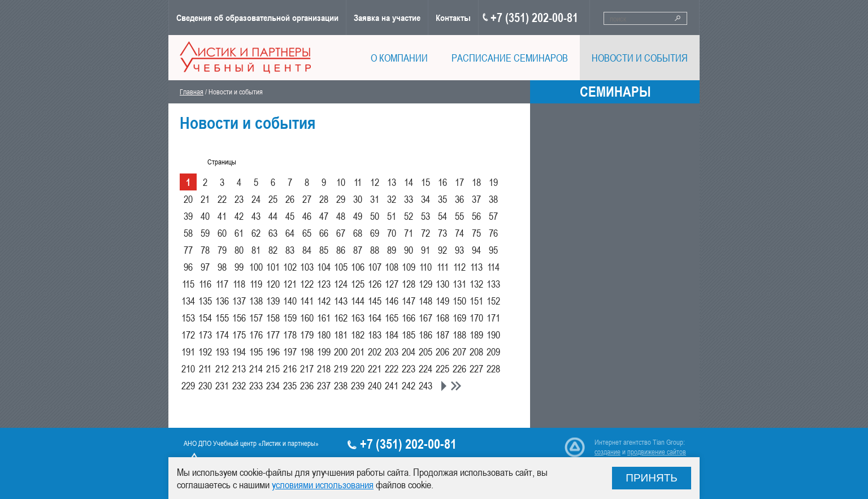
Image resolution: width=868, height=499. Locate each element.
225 (442, 368)
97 (205, 267)
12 (375, 182)
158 (273, 318)
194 (239, 352)
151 (476, 301)
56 (476, 216)
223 (409, 368)
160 (307, 318)
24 (256, 199)
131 (459, 284)
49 (358, 216)
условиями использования (323, 484)
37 (476, 199)
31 (375, 199)
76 (493, 233)
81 (256, 250)
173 (205, 335)
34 (426, 199)
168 (442, 318)
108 (392, 267)
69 (375, 233)
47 (324, 216)
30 (358, 199)
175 (239, 335)
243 (426, 385)
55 (459, 216)
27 (307, 199)
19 (493, 182)
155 (222, 318)
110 (426, 267)
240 (375, 385)
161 (324, 318)
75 (476, 233)
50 (375, 216)
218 (324, 368)
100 (256, 267)
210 (188, 368)
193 (222, 352)
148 (426, 301)
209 (493, 352)
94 (476, 250)
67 (341, 233)
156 (239, 318)
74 (459, 233)
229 (188, 385)
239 (358, 385)
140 (290, 301)
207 (459, 352)
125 (358, 284)
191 (188, 352)
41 (222, 216)
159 (290, 318)
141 (307, 301)
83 (290, 250)
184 (392, 335)
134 (188, 301)
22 (222, 199)
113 (476, 267)
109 (409, 267)
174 (222, 335)
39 (188, 216)
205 (426, 352)
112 (459, 267)
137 (239, 301)
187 (442, 335)
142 (324, 301)
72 (426, 233)
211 (205, 368)
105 (341, 267)
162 (341, 318)
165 (392, 318)
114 (493, 267)
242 (409, 385)
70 (392, 233)
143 (341, 301)
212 (222, 368)
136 (222, 301)
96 (188, 267)
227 (476, 368)
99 (239, 267)
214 (256, 368)
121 (290, 284)
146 (392, 301)
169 (459, 318)
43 (256, 216)
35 (442, 199)
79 (222, 250)
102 (290, 267)
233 (256, 385)
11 (358, 182)
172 (188, 335)
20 (188, 199)
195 (256, 352)
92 (442, 250)
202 (375, 352)
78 (205, 250)
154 (205, 318)
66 (324, 233)
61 (239, 233)
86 (341, 250)
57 (493, 216)
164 (375, 318)
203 (392, 352)
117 (222, 284)
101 (273, 267)
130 (442, 284)
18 (476, 182)
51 (392, 216)
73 (442, 233)
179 (307, 335)
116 (205, 284)
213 (239, 368)
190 (493, 335)
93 (459, 250)
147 (409, 301)
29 (341, 199)
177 (273, 335)
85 (324, 250)
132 (476, 284)
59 (205, 233)
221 (375, 368)
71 (409, 233)
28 (324, 199)
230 (205, 385)
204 (409, 352)
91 (426, 250)
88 (375, 250)
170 (476, 318)
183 (375, 335)
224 (426, 368)
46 (307, 216)
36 (459, 199)
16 (442, 182)
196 (273, 352)
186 (426, 335)
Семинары (615, 92)
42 (239, 216)
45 (290, 216)
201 (358, 352)
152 (493, 301)
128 (409, 284)
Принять (652, 478)
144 (358, 301)
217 (307, 368)
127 (392, 284)
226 (459, 368)
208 (476, 352)
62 (256, 233)
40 (205, 216)
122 (307, 284)
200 (341, 352)
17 (459, 182)
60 (222, 233)
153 (188, 318)
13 (392, 182)
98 (222, 267)
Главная (192, 92)
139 (273, 301)
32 (392, 199)
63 (273, 233)
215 (273, 368)
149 (442, 301)
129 (426, 284)
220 (358, 368)
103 (307, 267)
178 (290, 335)
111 (443, 267)
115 (188, 284)
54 (442, 216)
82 (273, 250)
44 (273, 216)
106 (358, 267)
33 (409, 199)
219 (341, 368)
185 (409, 335)
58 (188, 233)
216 (290, 368)
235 (290, 385)
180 (324, 335)
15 (426, 182)
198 (307, 352)
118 (239, 284)
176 (256, 335)
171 (493, 318)
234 (273, 385)
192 (205, 352)
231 (222, 385)
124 (341, 284)
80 (239, 250)
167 (426, 318)
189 (476, 335)
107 (375, 267)
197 (290, 352)
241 (392, 385)
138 (256, 301)
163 (358, 318)
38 (493, 199)
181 (341, 335)
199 (324, 352)
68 (358, 233)
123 (324, 284)
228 (493, 368)
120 (273, 284)
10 (341, 182)
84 (307, 250)
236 (307, 385)
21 (205, 199)
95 (493, 250)
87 (358, 250)
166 (409, 318)
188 (459, 335)
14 (409, 182)
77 (188, 250)
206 (442, 352)
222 (392, 368)
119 (256, 284)
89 (392, 250)
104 (324, 267)
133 (493, 284)
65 (307, 233)
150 (459, 301)
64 (290, 233)
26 (290, 199)
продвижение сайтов (657, 452)
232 (239, 385)
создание (607, 452)
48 (341, 216)
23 (239, 199)
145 (375, 301)
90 (409, 250)
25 (273, 199)
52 (409, 216)
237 (324, 385)
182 (358, 335)
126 (375, 284)
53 (426, 216)
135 (205, 301)
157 (256, 318)
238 (341, 385)
